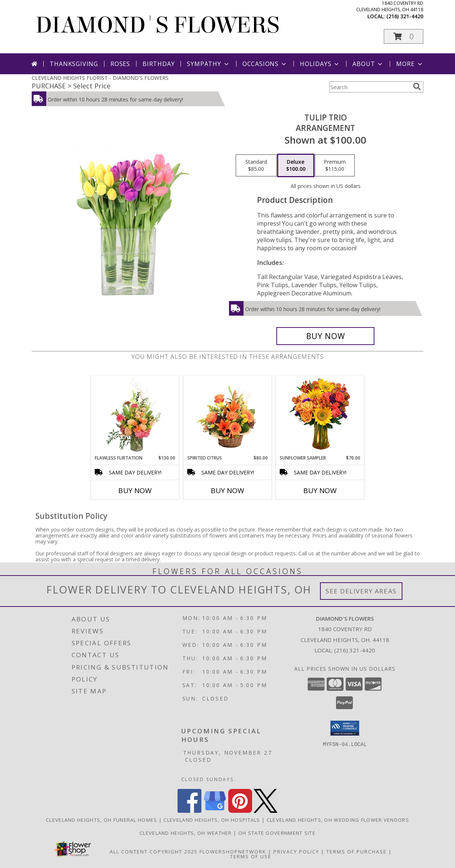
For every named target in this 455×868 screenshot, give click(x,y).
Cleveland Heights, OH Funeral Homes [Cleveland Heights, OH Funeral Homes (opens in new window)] (102, 820)
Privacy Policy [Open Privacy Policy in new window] (296, 852)
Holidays (320, 64)
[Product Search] (370, 87)
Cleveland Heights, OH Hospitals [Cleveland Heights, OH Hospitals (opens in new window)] (212, 820)
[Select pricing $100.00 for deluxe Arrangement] (296, 166)
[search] (417, 87)
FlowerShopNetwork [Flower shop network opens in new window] (233, 852)
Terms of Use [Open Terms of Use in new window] (251, 856)
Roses (120, 64)
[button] (404, 36)
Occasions (265, 64)
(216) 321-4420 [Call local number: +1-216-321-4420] (405, 16)
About (368, 64)
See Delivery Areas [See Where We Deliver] (361, 591)
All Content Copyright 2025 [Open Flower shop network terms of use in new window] (154, 852)
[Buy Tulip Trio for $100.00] (325, 336)
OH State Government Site (277, 833)
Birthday (159, 64)
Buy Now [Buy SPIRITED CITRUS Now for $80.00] (228, 491)
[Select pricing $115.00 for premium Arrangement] (335, 166)
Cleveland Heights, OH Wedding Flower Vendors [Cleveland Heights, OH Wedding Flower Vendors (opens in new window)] (338, 820)
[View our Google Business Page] (215, 811)
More (410, 64)
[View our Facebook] (189, 811)
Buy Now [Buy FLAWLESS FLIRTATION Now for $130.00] (135, 491)
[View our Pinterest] (240, 811)
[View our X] (266, 811)
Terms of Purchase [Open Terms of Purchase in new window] (357, 852)
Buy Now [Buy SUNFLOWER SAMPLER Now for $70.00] (320, 491)
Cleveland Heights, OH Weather (186, 833)
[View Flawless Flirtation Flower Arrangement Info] (135, 415)
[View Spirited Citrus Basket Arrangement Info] (228, 415)
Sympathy (208, 64)
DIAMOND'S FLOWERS (157, 25)
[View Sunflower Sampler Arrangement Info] (320, 415)
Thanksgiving (74, 64)
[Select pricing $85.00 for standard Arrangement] (256, 166)
